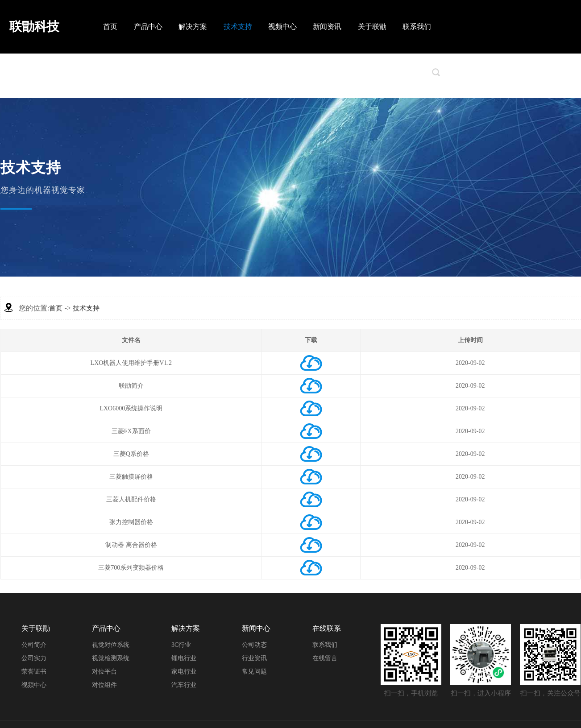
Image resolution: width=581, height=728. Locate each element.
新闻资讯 (327, 27)
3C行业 (181, 645)
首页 (110, 27)
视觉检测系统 (111, 658)
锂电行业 (184, 658)
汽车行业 (184, 685)
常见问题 (254, 672)
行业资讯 (254, 658)
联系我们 (417, 27)
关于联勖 (372, 27)
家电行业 (184, 672)
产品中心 (148, 27)
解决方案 (193, 27)
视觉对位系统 (111, 645)
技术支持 (238, 27)
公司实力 (34, 658)
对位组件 (104, 685)
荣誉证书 (34, 672)
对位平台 (104, 672)
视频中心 (282, 27)
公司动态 (254, 645)
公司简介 (34, 645)
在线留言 (325, 658)
